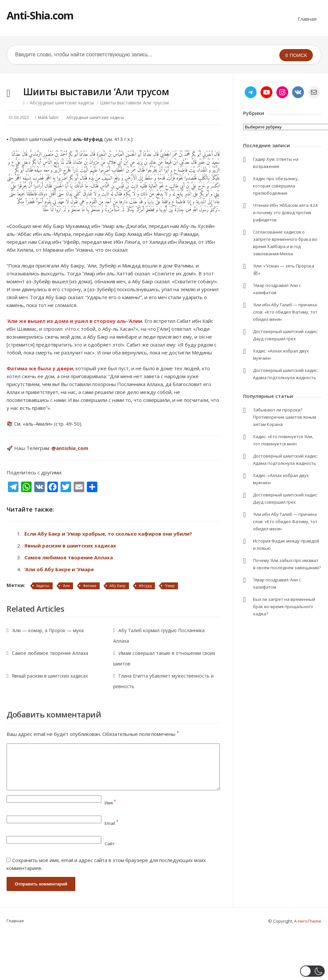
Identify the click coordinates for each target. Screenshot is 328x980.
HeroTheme (310, 921)
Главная (307, 19)
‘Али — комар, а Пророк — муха (48, 630)
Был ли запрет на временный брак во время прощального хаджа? (284, 606)
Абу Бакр (118, 586)
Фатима (90, 586)
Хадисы (43, 586)
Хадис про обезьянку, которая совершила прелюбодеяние (276, 186)
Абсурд (145, 586)
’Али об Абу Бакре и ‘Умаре (59, 569)
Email (112, 823)
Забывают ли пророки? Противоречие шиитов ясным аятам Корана (285, 417)
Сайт (110, 844)
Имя (110, 803)
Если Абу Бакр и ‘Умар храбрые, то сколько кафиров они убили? (108, 534)
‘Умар (170, 586)
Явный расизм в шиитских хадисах (70, 546)
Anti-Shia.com (40, 15)
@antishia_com (70, 448)
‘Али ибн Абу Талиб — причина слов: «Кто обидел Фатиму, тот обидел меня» (285, 312)
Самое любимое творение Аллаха (69, 557)
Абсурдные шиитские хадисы (62, 103)
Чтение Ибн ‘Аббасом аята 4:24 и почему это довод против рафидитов (285, 212)
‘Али (66, 586)
